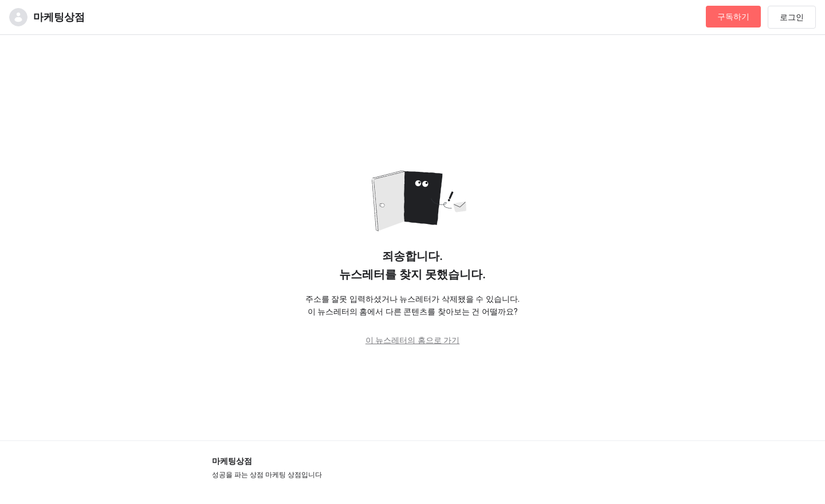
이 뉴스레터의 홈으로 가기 (412, 340)
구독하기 (733, 17)
